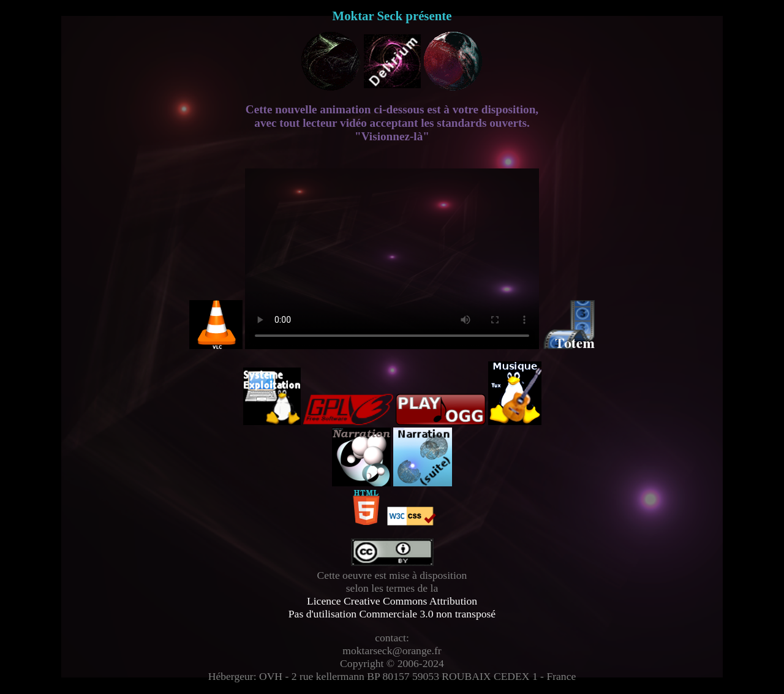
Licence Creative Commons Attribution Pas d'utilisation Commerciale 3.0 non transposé (392, 607)
